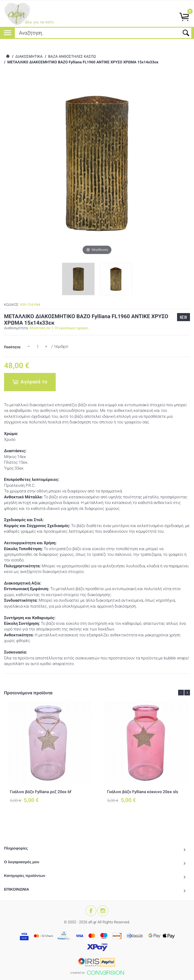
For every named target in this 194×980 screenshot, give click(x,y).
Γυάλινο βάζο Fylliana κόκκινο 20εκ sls (143, 792)
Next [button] (187, 693)
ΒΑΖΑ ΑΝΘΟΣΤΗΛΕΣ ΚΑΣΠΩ (72, 57)
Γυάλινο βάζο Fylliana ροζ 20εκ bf (41, 792)
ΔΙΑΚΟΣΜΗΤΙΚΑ (29, 57)
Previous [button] (181, 693)
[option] (49, 757)
